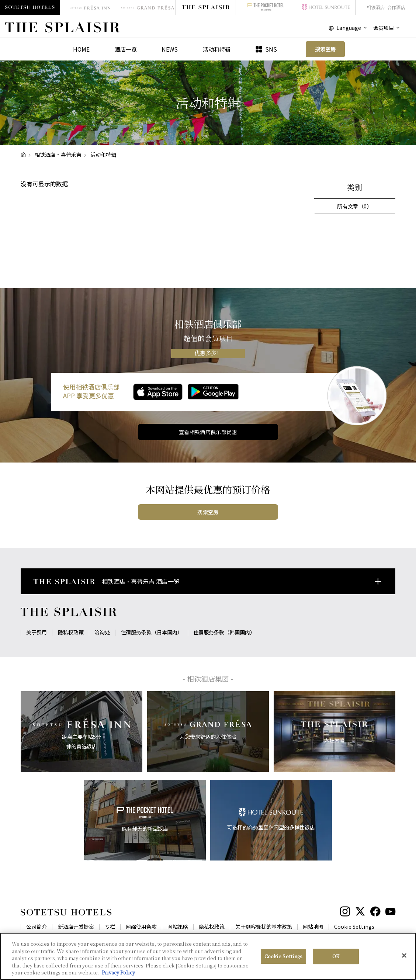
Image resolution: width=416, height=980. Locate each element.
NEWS (170, 49)
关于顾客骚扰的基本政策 (264, 927)
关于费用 (37, 632)
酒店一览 (126, 49)
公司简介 (37, 927)
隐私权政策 (71, 632)
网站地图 (313, 927)
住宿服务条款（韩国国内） (224, 632)
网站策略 (178, 927)
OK (336, 962)
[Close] (404, 961)
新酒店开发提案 (76, 927)
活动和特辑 (217, 49)
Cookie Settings (354, 927)
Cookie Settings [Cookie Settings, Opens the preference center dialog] (284, 962)
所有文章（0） (355, 206)
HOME (81, 49)
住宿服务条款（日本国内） (152, 632)
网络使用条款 (141, 927)
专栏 (110, 927)
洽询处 (102, 632)
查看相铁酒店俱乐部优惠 (208, 432)
